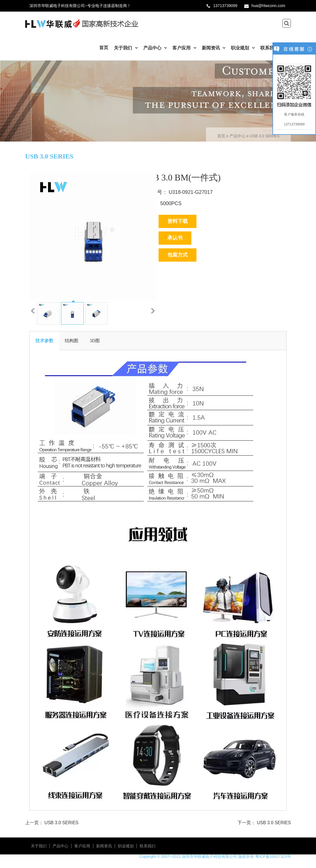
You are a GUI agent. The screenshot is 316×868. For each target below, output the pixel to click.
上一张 (33, 311)
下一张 (153, 311)
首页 (104, 48)
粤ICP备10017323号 (273, 857)
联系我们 (270, 48)
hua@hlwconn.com (268, 6)
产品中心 (153, 48)
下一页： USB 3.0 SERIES (264, 823)
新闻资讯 (211, 48)
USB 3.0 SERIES (265, 136)
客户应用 (182, 48)
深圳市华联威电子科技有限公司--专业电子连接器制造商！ (80, 6)
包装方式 (178, 255)
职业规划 (241, 48)
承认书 (175, 238)
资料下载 (178, 221)
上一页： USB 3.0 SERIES (52, 823)
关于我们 (124, 48)
